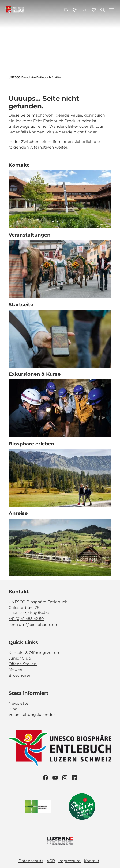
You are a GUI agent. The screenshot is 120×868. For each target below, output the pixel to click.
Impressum (70, 861)
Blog (13, 709)
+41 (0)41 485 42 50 (26, 619)
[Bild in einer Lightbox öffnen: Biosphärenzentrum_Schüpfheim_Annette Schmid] (60, 199)
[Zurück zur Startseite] (14, 10)
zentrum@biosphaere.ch (33, 625)
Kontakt (92, 861)
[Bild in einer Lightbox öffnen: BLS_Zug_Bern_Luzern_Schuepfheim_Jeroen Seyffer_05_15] (60, 548)
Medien (16, 670)
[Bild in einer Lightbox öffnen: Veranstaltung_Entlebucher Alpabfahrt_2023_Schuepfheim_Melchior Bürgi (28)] (60, 269)
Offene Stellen (23, 664)
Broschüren (20, 675)
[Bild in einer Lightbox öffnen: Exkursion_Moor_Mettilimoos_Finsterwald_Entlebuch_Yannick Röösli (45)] (60, 339)
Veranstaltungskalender (32, 715)
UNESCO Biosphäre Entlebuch (30, 77)
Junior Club (20, 658)
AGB (51, 861)
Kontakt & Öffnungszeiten (34, 653)
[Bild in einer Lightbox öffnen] (60, 748)
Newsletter (19, 703)
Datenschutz (31, 861)
